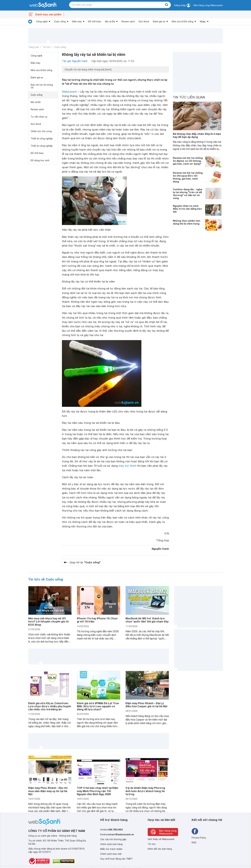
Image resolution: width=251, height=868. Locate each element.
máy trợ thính (127, 466)
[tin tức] (30, 22)
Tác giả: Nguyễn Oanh (75, 61)
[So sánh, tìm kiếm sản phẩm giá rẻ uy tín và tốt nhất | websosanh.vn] (43, 5)
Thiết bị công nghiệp (42, 139)
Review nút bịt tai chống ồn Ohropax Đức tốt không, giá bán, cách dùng (188, 177)
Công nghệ (42, 22)
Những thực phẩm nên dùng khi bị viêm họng (187, 222)
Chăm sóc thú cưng (41, 131)
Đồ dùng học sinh (40, 160)
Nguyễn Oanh (160, 549)
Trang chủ (34, 47)
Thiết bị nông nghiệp (42, 146)
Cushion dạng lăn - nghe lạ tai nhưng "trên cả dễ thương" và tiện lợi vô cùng (188, 194)
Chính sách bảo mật (111, 854)
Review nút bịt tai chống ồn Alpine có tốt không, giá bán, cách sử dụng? (188, 161)
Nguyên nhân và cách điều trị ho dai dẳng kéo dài (187, 209)
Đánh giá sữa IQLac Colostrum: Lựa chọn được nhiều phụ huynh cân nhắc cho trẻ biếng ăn (50, 706)
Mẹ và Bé (110, 22)
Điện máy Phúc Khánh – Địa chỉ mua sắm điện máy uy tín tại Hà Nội (48, 791)
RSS (194, 843)
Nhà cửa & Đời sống (182, 22)
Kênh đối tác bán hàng (160, 849)
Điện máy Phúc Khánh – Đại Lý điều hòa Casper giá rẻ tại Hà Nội (146, 705)
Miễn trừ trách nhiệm (111, 849)
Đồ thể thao (95, 22)
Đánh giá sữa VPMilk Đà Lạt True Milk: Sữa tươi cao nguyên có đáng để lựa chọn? (98, 706)
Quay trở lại (85, 562)
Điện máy (77, 22)
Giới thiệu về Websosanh (161, 839)
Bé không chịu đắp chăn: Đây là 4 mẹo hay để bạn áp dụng (197, 135)
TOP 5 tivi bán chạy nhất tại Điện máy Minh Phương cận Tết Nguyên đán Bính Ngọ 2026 (98, 791)
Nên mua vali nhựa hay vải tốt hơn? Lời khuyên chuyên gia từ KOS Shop (49, 621)
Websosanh (69, 92)
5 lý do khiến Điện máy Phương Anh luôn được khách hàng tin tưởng (145, 791)
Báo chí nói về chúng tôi (42, 86)
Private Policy (199, 838)
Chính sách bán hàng (111, 844)
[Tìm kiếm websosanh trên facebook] (195, 831)
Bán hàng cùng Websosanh (208, 5)
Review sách (128, 22)
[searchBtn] (167, 5)
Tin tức (47, 47)
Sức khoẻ (144, 22)
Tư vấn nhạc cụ (39, 117)
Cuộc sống (60, 22)
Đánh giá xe (159, 22)
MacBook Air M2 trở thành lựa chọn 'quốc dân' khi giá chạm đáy (147, 620)
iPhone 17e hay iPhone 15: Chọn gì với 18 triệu (97, 620)
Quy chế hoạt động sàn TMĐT (117, 859)
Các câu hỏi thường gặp (113, 839)
